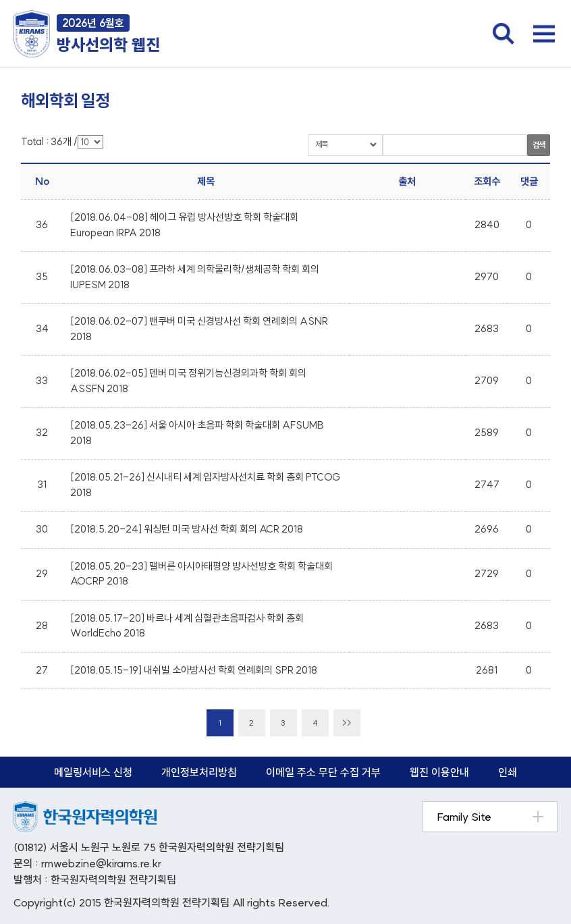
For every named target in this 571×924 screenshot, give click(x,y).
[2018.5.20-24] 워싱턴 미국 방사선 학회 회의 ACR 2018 (187, 529)
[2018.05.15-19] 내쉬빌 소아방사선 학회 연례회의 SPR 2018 (194, 670)
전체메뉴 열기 (544, 34)
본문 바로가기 (0, 0)
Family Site (464, 817)
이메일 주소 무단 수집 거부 (323, 772)
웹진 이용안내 (439, 772)
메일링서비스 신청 (93, 772)
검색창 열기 (504, 34)
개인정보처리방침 (199, 772)
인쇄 (508, 772)
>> (347, 723)
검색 (539, 145)
